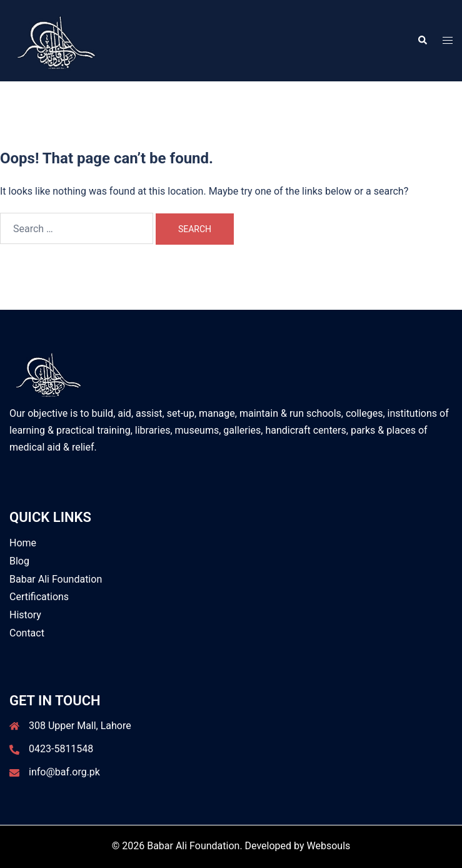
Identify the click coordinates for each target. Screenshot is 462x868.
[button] (422, 41)
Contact (27, 633)
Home (23, 543)
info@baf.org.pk (64, 772)
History (25, 615)
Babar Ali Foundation (56, 579)
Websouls (329, 846)
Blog (19, 561)
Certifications (39, 597)
